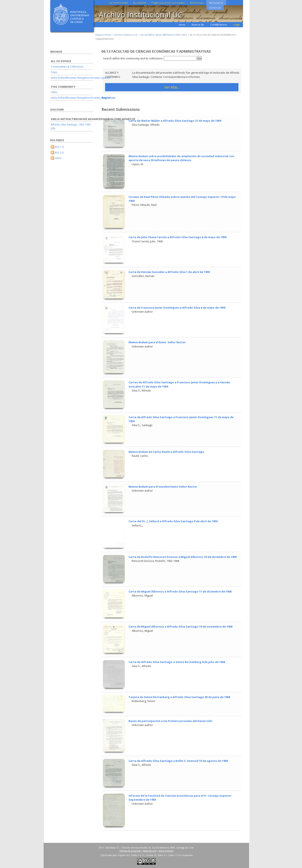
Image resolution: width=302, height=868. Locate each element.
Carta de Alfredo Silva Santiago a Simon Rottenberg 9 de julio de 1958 (177, 662)
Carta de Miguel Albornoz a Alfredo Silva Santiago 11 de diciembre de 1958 (180, 591)
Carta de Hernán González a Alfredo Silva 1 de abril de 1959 (169, 272)
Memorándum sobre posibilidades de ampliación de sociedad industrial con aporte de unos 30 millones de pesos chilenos (181, 158)
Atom (58, 158)
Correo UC (215, 8)
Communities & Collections (67, 67)
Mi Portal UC (216, 3)
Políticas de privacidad (130, 851)
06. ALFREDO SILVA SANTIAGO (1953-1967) (164, 35)
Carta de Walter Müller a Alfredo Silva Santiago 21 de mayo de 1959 (175, 121)
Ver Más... (172, 87)
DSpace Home (103, 35)
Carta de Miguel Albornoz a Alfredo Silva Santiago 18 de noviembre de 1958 (180, 627)
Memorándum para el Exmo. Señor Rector (157, 342)
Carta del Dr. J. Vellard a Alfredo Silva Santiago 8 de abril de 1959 (173, 521)
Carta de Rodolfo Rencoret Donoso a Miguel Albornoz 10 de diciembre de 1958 (183, 557)
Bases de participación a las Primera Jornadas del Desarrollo (171, 721)
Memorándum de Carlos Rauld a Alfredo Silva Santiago (166, 452)
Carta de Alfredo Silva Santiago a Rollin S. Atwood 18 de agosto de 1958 (178, 761)
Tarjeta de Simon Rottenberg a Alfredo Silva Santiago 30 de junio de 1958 (179, 697)
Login (237, 25)
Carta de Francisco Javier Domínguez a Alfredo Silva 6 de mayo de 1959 (177, 308)
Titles (54, 72)
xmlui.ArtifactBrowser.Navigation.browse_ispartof (81, 78)
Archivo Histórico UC (126, 35)
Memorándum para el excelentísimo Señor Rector (163, 487)
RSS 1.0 (59, 147)
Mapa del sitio (150, 851)
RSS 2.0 (59, 153)
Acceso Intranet (166, 851)
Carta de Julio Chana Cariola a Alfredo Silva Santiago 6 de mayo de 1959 (177, 237)
